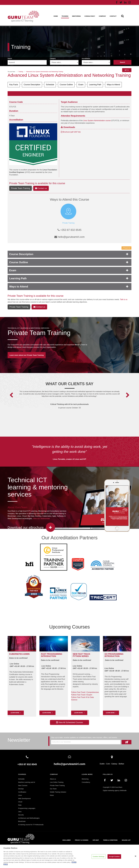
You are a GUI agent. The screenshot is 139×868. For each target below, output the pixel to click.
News (52, 795)
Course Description (32, 85)
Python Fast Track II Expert (82, 695)
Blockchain (22, 821)
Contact (113, 16)
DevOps (21, 789)
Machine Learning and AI (27, 782)
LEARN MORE (15, 713)
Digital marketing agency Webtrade (115, 790)
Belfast (121, 764)
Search (10, 58)
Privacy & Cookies (82, 840)
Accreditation (86, 58)
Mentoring (76, 16)
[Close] (136, 856)
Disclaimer (67, 840)
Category (53, 58)
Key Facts (14, 85)
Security (21, 815)
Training (65, 16)
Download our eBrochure (26, 527)
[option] (70, 403)
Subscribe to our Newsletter (61, 742)
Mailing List (126, 840)
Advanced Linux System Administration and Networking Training (45, 72)
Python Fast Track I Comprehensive (85, 692)
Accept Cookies (114, 856)
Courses (22, 774)
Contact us (41, 188)
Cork (108, 764)
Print (127, 70)
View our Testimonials (41, 519)
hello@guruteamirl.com (69, 237)
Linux (20, 795)
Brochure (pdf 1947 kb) (71, 132)
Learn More (47, 713)
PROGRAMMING (55, 654)
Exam (81, 85)
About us (53, 779)
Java (20, 812)
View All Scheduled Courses (70, 722)
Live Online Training (57, 782)
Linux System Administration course (97, 121)
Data (20, 805)
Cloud (20, 802)
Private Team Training (22, 183)
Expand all (126, 248)
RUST (44, 654)
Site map (96, 840)
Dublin (102, 764)
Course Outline (66, 85)
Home (56, 16)
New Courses (23, 785)
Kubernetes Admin (19, 654)
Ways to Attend (113, 85)
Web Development (24, 799)
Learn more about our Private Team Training (27, 355)
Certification (22, 792)
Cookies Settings (99, 856)
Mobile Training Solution (58, 792)
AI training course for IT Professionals (31, 825)
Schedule (50, 85)
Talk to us (124, 299)
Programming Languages (27, 808)
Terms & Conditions (110, 840)
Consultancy (90, 16)
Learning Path (95, 85)
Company (102, 16)
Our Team (53, 789)
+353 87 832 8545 (69, 230)
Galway (114, 764)
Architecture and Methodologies (29, 818)
